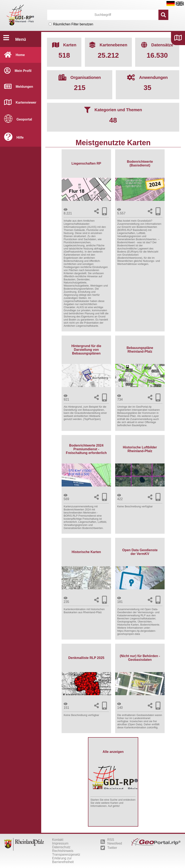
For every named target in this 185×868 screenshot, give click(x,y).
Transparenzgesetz (66, 855)
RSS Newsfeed (111, 842)
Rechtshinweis (63, 851)
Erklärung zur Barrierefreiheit (63, 860)
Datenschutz (61, 847)
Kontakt (58, 840)
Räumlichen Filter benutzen (73, 24)
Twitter (109, 848)
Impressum (60, 843)
